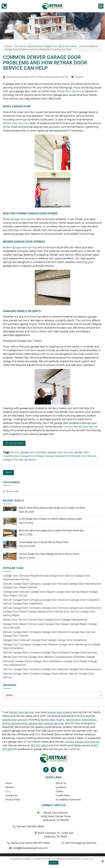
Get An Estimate (14, 443)
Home (8, 46)
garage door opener (24, 219)
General (79, 77)
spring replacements (15, 723)
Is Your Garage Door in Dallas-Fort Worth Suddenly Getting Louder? (51, 519)
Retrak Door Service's (16, 123)
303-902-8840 (39, 745)
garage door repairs (52, 720)
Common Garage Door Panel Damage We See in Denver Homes (49, 554)
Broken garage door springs (20, 247)
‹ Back (8, 473)
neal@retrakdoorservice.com (30, 848)
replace (35, 331)
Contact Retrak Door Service (81, 427)
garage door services (15, 720)
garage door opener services (46, 723)
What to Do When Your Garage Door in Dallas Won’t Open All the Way (51, 531)
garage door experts (60, 712)
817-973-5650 (41, 843)
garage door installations (81, 720)
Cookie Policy (88, 859)
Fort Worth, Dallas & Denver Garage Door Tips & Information (46, 46)
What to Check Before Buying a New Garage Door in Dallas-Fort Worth (52, 508)
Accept (54, 863)
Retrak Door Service (57, 77)
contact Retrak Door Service (82, 742)
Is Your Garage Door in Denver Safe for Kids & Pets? (44, 542)
